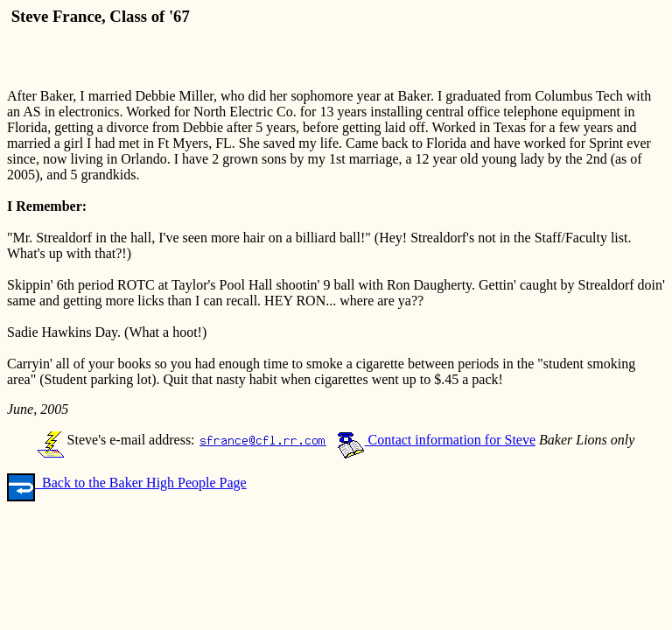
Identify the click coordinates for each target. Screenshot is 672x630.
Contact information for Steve (437, 440)
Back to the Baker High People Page (127, 483)
